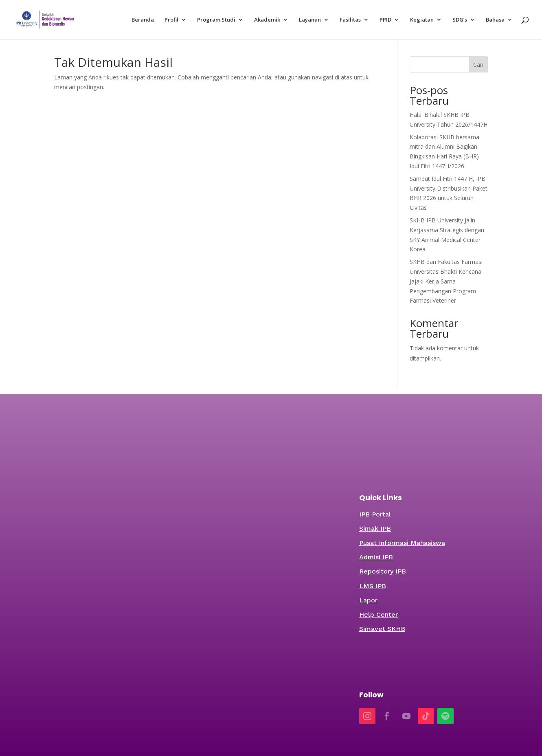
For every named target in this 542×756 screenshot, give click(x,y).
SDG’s (460, 20)
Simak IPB (375, 529)
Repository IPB (383, 571)
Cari (478, 65)
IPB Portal (375, 514)
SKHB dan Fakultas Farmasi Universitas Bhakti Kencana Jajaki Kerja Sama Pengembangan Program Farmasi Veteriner (446, 281)
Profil (171, 20)
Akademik (267, 20)
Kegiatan (422, 20)
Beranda (143, 20)
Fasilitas (350, 20)
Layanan (310, 20)
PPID (385, 20)
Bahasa (495, 20)
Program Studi (216, 20)
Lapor (368, 600)
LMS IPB (373, 586)
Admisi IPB (376, 557)
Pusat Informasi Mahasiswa (402, 543)
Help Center (379, 614)
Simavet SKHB (382, 629)
